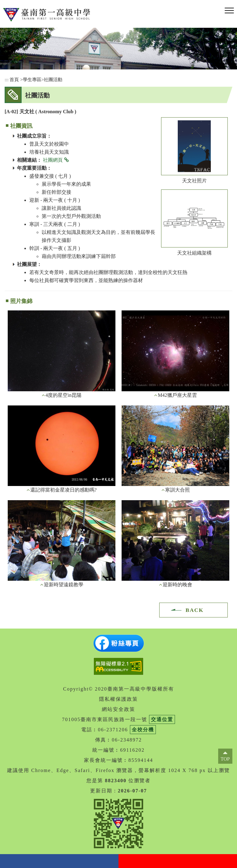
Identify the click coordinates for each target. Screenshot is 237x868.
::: (7, 79)
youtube (178, 861)
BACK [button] (195, 610)
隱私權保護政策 (118, 699)
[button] (229, 11)
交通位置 (162, 719)
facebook (59, 861)
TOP (225, 759)
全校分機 (143, 730)
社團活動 (53, 79)
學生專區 (32, 79)
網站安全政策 (118, 709)
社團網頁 (53, 160)
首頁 (14, 79)
